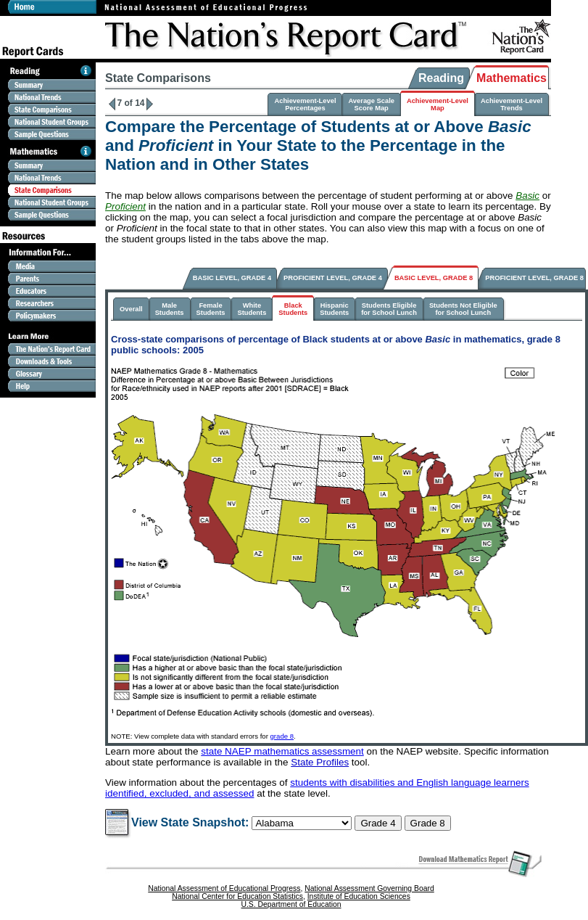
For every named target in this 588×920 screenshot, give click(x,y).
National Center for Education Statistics (237, 896)
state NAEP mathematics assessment (282, 751)
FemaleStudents (211, 309)
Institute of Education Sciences (359, 896)
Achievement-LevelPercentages (305, 104)
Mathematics (512, 78)
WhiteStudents (252, 309)
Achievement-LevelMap (438, 104)
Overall (131, 309)
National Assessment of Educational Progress (224, 888)
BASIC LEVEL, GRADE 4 (232, 278)
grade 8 (282, 736)
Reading (441, 78)
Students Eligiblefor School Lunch (389, 309)
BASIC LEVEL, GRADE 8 (434, 278)
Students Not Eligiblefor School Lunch (463, 309)
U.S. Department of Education (291, 904)
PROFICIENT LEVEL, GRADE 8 (534, 278)
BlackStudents (293, 309)
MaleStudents (170, 309)
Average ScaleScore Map (371, 104)
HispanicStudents (334, 309)
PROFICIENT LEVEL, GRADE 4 (333, 278)
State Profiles (320, 762)
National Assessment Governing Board (369, 888)
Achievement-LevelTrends (512, 104)
